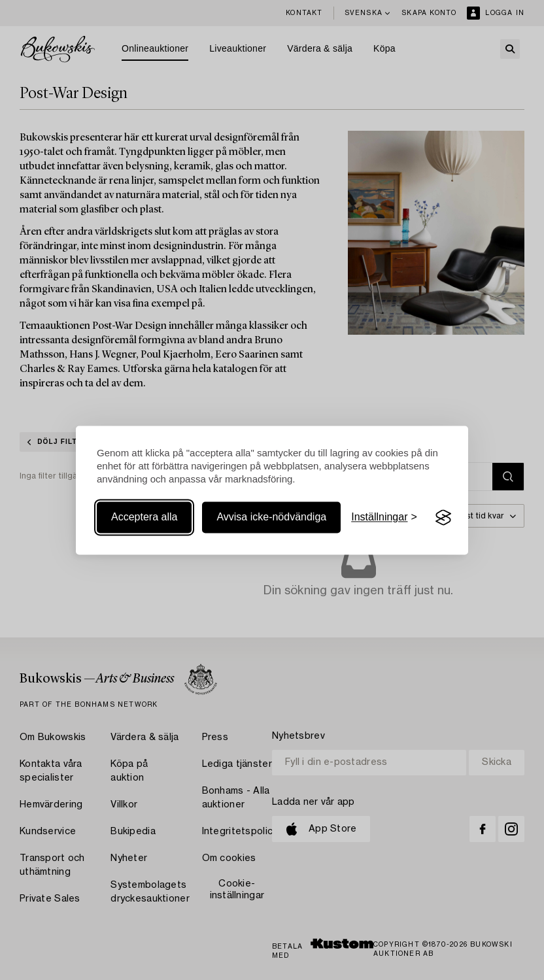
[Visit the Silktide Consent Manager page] (443, 518)
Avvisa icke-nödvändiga (271, 517)
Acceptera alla (144, 517)
